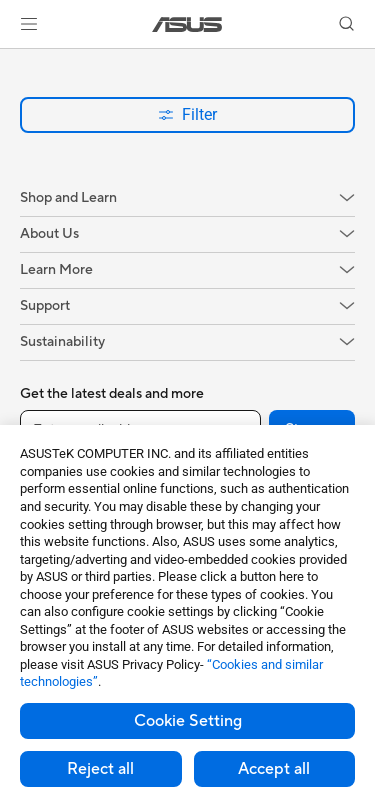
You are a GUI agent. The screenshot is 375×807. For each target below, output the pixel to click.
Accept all (274, 769)
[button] (29, 24)
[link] (187, 24)
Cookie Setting (188, 721)
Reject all (100, 769)
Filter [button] (187, 114)
